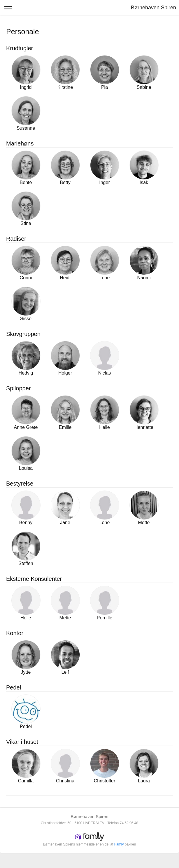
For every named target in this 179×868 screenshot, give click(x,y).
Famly (119, 844)
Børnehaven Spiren (153, 8)
